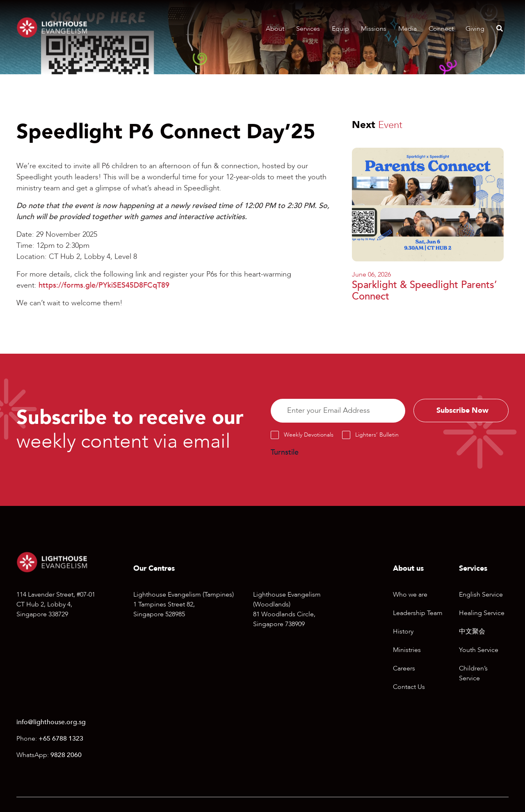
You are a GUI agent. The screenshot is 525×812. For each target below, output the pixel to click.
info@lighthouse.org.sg (51, 722)
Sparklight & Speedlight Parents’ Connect (425, 291)
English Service (481, 595)
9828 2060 (66, 755)
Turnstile (285, 452)
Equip (340, 29)
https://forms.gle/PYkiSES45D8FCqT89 (104, 285)
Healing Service (482, 613)
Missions (374, 29)
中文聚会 (472, 631)
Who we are (410, 595)
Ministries (407, 650)
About (275, 29)
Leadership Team (418, 613)
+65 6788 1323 (61, 739)
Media (407, 29)
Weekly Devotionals (309, 435)
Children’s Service (473, 673)
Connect (441, 29)
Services (308, 29)
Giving (475, 29)
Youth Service (479, 650)
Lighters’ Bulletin (377, 435)
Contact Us (409, 687)
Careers (404, 668)
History (403, 631)
